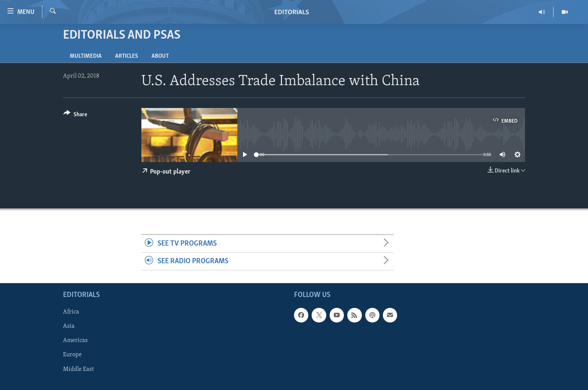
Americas (75, 341)
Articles (127, 56)
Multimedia (86, 56)
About (160, 56)
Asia (69, 327)
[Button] (75, 116)
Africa (71, 312)
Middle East (78, 369)
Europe (72, 355)
